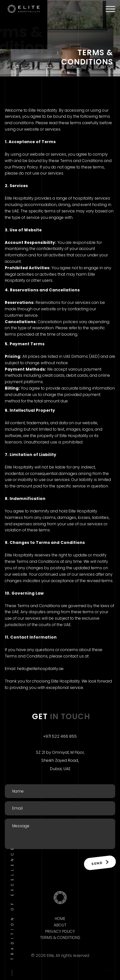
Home (60, 919)
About (60, 925)
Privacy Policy (60, 931)
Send (100, 863)
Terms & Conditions (60, 937)
